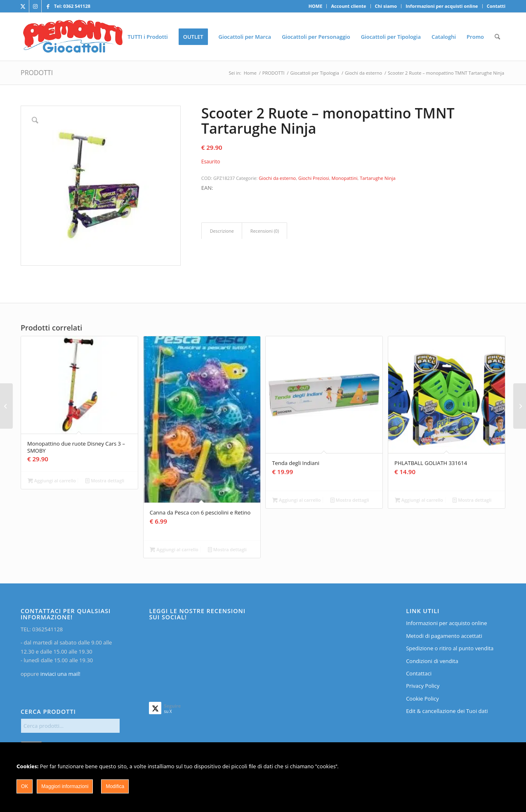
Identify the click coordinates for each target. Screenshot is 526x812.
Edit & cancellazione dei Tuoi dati (447, 711)
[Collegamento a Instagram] (35, 6)
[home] (73, 37)
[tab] (222, 231)
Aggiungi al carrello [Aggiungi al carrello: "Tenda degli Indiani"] (296, 500)
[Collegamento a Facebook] (48, 6)
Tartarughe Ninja (377, 178)
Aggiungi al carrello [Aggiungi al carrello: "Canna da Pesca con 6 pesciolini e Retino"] (174, 549)
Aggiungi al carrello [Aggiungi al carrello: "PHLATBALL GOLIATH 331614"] (419, 500)
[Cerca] (497, 37)
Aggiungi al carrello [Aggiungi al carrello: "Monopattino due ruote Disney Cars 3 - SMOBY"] (52, 480)
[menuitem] (316, 6)
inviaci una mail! (59, 674)
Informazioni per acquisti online (442, 6)
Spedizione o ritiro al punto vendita (450, 648)
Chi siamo (386, 6)
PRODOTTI (37, 73)
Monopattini (345, 178)
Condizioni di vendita (432, 661)
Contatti (496, 6)
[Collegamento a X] (23, 6)
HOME (316, 6)
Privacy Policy (423, 686)
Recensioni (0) (265, 231)
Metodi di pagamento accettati (444, 636)
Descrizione (222, 231)
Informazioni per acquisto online (446, 623)
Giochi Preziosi (314, 178)
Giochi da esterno (277, 178)
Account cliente (348, 6)
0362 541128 (77, 6)
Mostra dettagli (105, 480)
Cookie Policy (422, 699)
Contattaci (419, 673)
